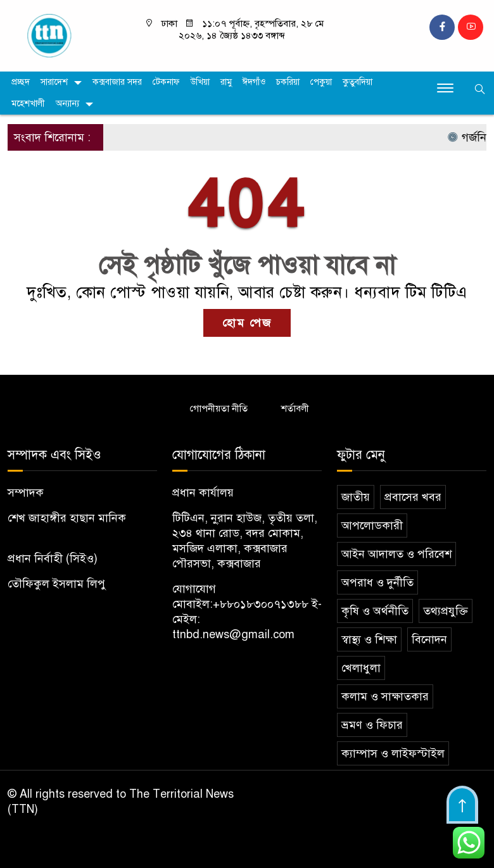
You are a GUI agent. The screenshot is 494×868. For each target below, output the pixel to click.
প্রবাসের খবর (413, 497)
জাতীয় (356, 497)
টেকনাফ (166, 82)
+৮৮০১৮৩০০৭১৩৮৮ (261, 604)
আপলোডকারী (372, 525)
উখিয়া (200, 82)
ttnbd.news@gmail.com (233, 634)
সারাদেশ (54, 82)
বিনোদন (429, 639)
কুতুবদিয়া (358, 82)
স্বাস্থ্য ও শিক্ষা (369, 639)
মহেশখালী (28, 104)
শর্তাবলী (295, 408)
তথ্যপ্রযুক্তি (446, 611)
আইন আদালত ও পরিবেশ (396, 554)
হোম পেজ (247, 323)
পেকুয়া (321, 82)
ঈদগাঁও (254, 82)
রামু (226, 82)
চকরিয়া (288, 82)
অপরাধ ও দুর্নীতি (377, 582)
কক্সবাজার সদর (117, 82)
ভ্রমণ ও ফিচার (372, 725)
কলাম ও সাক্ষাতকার (385, 696)
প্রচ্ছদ (21, 82)
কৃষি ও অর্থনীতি (375, 611)
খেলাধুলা (361, 668)
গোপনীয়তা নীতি (219, 408)
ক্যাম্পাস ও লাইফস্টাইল (393, 753)
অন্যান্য (67, 104)
